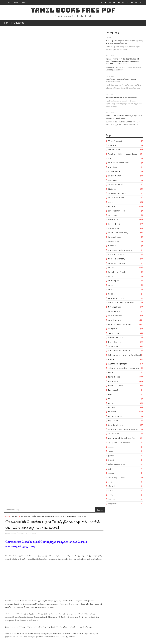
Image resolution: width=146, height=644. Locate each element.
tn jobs (112, 408)
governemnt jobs (117, 211)
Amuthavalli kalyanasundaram (123, 155)
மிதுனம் (112, 487)
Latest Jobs (114, 242)
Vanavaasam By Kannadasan (81, 375)
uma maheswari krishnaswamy (123, 430)
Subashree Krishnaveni (119, 351)
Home (7, 2)
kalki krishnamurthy (118, 233)
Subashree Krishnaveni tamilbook (125, 356)
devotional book (116, 198)
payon (111, 277)
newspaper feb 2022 (118, 264)
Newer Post (11, 283)
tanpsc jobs (114, 391)
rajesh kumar (115, 321)
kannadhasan (115, 238)
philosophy (113, 281)
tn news (112, 412)
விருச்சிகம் (113, 504)
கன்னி (111, 452)
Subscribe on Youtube (87, 352)
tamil (111, 373)
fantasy (112, 203)
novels (111, 268)
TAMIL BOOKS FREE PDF (73, 10)
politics (112, 294)
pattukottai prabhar (118, 273)
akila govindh (115, 150)
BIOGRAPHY (113, 181)
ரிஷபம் (111, 500)
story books (114, 347)
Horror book (114, 224)
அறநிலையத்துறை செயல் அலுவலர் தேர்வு (121, 98)
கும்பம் (111, 456)
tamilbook (113, 382)
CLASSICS (112, 190)
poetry (111, 290)
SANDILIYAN (114, 334)
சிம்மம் (111, 460)
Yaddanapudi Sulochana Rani (122, 439)
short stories (114, 343)
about (16, 2)
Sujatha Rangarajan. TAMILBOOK (124, 369)
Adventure (113, 146)
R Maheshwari (115, 308)
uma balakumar (116, 426)
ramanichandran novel (120, 325)
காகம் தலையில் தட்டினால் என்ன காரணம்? (86, 396)
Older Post (87, 283)
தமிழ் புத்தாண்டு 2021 (118, 465)
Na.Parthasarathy (117, 260)
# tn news (15, 208)
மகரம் (111, 482)
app (110, 159)
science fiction (116, 338)
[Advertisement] (49, 110)
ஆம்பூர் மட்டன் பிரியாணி (120, 443)
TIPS (110, 395)
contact (25, 2)
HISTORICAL (114, 220)
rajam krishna (115, 316)
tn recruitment (116, 417)
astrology (113, 168)
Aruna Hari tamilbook (119, 163)
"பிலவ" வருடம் (115, 141)
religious (113, 329)
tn (109, 399)
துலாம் (111, 474)
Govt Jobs (113, 216)
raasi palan (114, 312)
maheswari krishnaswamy (121, 251)
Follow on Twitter (87, 342)
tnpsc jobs (113, 421)
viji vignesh (114, 434)
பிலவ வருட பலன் (116, 478)
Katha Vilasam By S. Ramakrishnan (84, 370)
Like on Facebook (87, 347)
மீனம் (111, 491)
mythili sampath (116, 255)
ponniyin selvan (116, 299)
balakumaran (115, 177)
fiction (112, 207)
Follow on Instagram (87, 357)
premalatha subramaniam (121, 303)
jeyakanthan (114, 229)
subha (111, 360)
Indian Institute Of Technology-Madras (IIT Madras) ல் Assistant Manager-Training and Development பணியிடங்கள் (122, 62)
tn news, (34, 62)
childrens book (115, 185)
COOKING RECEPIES (117, 194)
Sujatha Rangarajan (118, 364)
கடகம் (111, 447)
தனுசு (111, 469)
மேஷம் (111, 495)
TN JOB (111, 404)
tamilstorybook (116, 386)
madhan (112, 246)
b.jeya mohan (115, 172)
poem (111, 286)
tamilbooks (18, 23)
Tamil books (114, 377)
